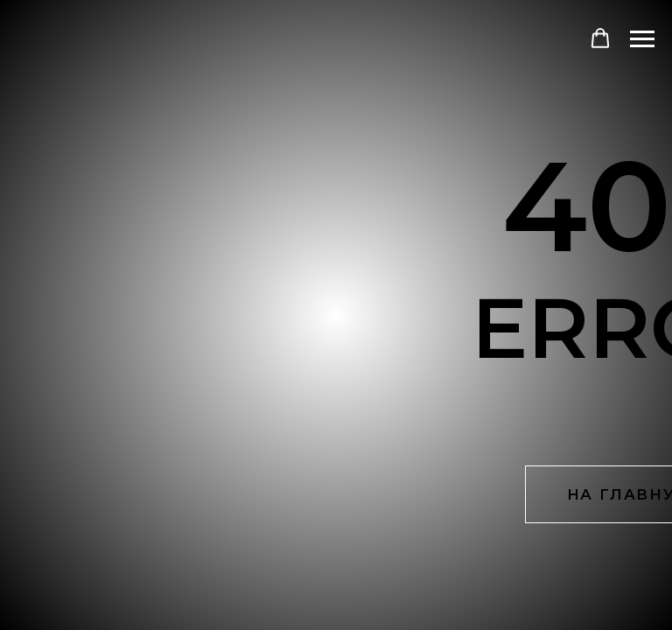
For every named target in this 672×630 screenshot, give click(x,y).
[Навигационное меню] (642, 39)
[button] (600, 38)
